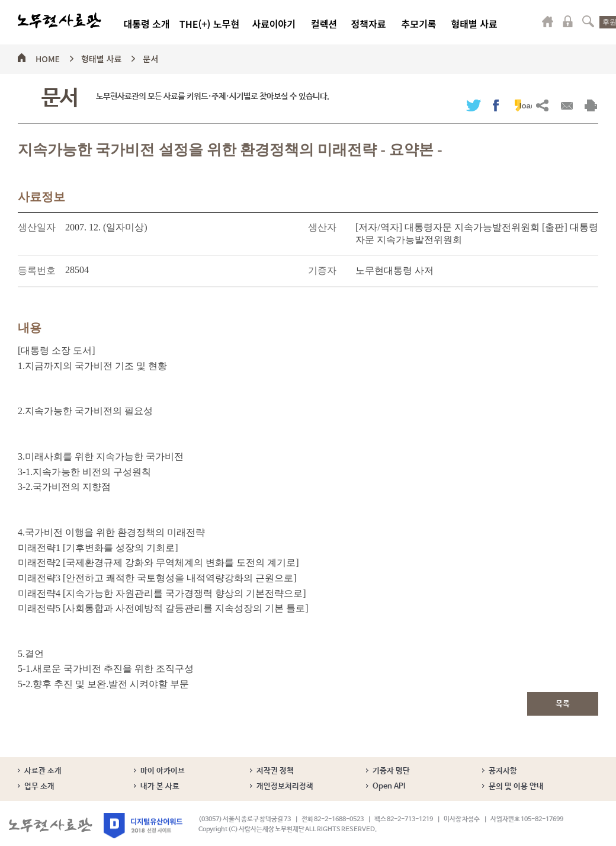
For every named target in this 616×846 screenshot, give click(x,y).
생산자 (322, 227)
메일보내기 (567, 105)
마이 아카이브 (163, 771)
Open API (389, 786)
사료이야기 (274, 24)
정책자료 (369, 24)
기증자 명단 (391, 771)
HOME (48, 57)
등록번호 (37, 270)
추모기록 (419, 24)
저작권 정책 (275, 771)
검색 (588, 21)
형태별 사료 (474, 24)
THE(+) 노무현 (209, 24)
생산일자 (37, 227)
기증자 (322, 270)
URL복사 (542, 105)
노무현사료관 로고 (60, 21)
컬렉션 (324, 24)
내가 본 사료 (160, 786)
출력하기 (591, 105)
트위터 (474, 105)
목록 (563, 704)
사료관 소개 (43, 771)
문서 (150, 57)
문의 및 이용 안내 (516, 786)
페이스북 (496, 105)
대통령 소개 (146, 24)
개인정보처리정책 (285, 786)
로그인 (568, 21)
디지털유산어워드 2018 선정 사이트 (143, 826)
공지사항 (503, 771)
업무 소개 (39, 786)
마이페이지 (548, 21)
